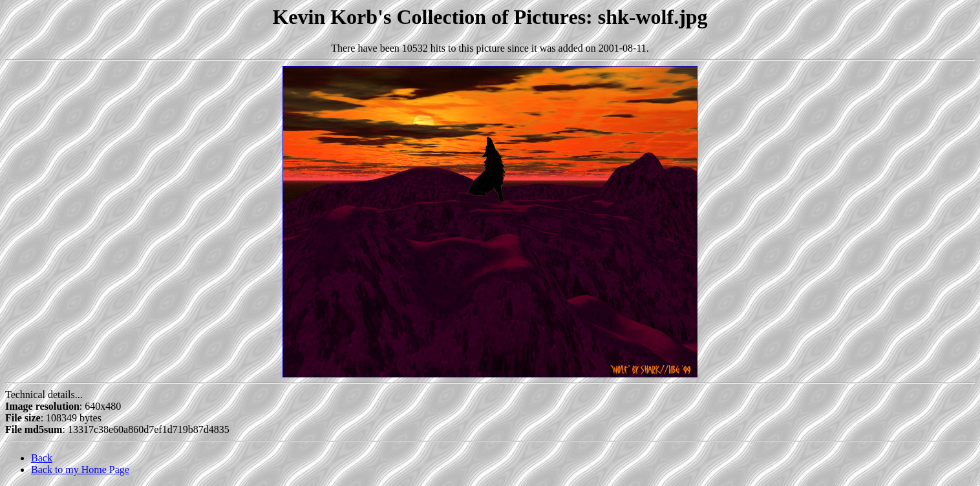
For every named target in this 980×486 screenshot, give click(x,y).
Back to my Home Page (80, 470)
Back (42, 458)
